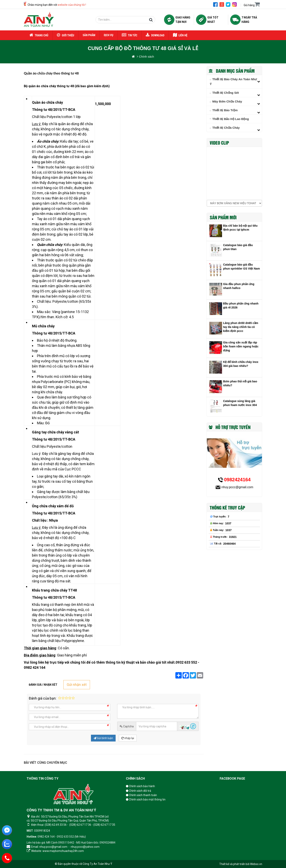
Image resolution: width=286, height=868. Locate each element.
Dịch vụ (109, 35)
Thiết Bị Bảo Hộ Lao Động (231, 119)
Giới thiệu (65, 35)
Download (155, 35)
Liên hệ (180, 35)
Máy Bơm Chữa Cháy (227, 101)
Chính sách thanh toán (141, 795)
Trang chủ (39, 35)
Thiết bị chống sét (226, 93)
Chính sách (135, 779)
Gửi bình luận (103, 738)
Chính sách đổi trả (139, 791)
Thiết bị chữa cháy (226, 128)
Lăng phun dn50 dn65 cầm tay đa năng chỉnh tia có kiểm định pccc (241, 327)
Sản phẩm (89, 35)
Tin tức (129, 35)
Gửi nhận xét (77, 685)
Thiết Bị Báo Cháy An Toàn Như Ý (233, 82)
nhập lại (128, 738)
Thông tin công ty (43, 779)
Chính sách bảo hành (140, 786)
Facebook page (232, 779)
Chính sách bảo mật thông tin (146, 799)
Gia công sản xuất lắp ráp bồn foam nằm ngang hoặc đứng (241, 346)
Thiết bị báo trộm (225, 110)
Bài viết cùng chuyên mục (45, 763)
